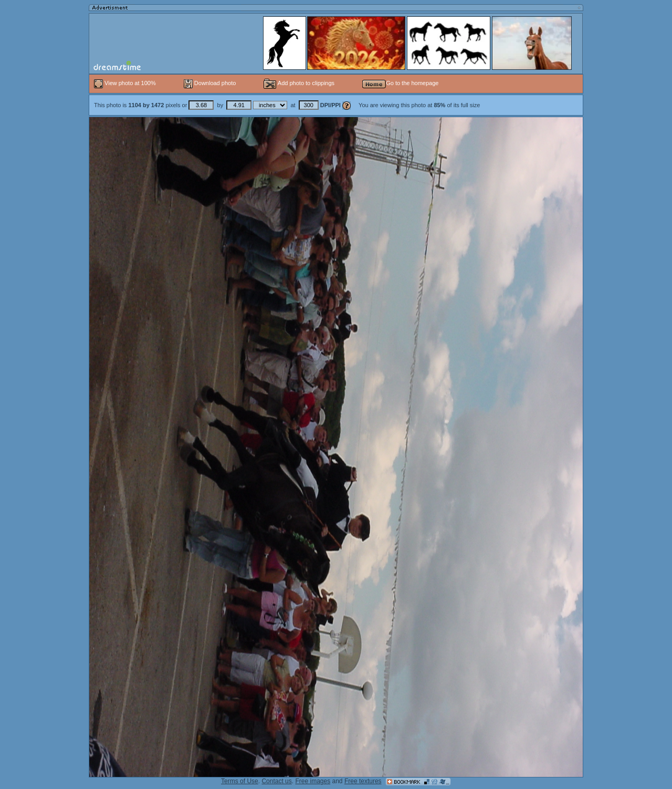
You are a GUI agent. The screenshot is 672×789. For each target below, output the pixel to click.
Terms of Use (240, 781)
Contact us (276, 781)
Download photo (210, 83)
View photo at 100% (126, 83)
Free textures (363, 781)
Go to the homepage (400, 83)
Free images (313, 781)
